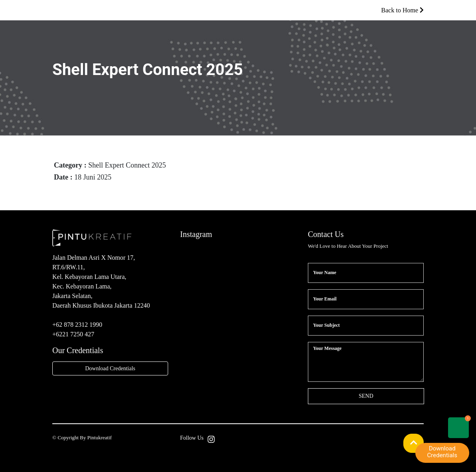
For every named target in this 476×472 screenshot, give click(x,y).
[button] (414, 443)
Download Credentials (110, 368)
